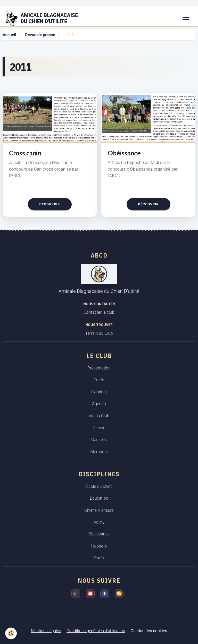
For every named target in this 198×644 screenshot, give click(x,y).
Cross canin (25, 153)
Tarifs (99, 380)
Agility (99, 522)
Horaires (99, 392)
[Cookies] (11, 633)
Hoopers (99, 546)
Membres (99, 452)
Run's (99, 558)
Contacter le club (99, 312)
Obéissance (124, 153)
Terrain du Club (99, 333)
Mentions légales (46, 631)
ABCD (99, 255)
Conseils (99, 440)
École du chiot (99, 486)
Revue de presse (40, 35)
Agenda (99, 404)
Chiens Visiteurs (99, 510)
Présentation (99, 368)
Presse (99, 428)
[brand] (45, 19)
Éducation (99, 498)
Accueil (9, 35)
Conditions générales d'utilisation (96, 631)
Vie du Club (99, 416)
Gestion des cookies (149, 631)
